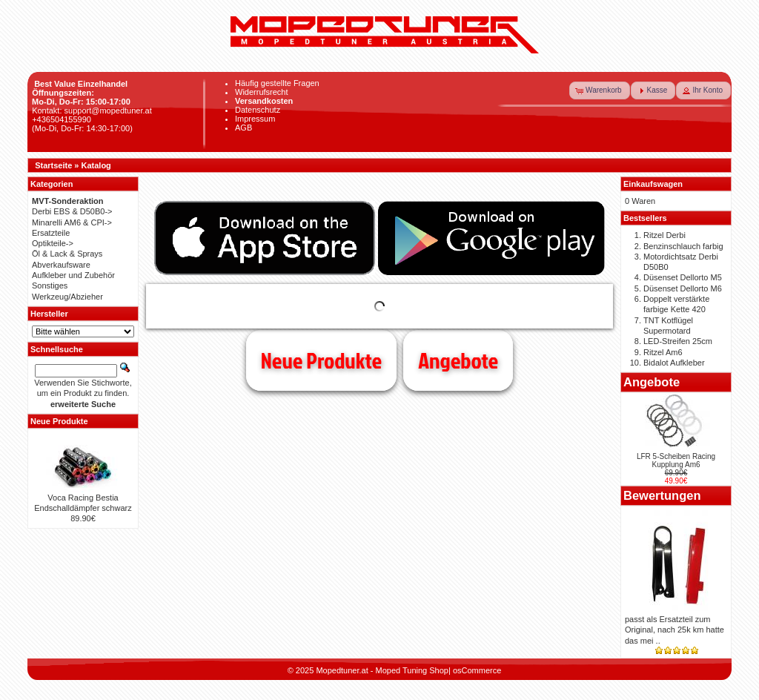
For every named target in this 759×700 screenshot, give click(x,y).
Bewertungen (662, 495)
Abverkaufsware (61, 265)
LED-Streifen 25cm (678, 341)
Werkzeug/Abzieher (67, 297)
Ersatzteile (51, 233)
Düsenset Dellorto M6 (683, 288)
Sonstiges (50, 285)
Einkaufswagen (653, 184)
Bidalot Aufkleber (674, 363)
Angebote (458, 360)
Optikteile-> (53, 243)
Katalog (96, 165)
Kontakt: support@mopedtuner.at (92, 110)
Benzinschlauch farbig (683, 246)
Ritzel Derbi (664, 235)
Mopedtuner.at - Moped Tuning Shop (382, 670)
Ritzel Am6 (663, 352)
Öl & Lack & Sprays (67, 254)
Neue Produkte (321, 360)
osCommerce (477, 670)
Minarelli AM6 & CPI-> (72, 222)
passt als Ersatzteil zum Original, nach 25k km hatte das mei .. (675, 630)
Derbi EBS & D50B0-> (72, 211)
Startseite (53, 165)
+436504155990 (62, 119)
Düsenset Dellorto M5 (683, 277)
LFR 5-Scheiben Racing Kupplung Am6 (676, 460)
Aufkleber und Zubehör (73, 275)
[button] (600, 90)
